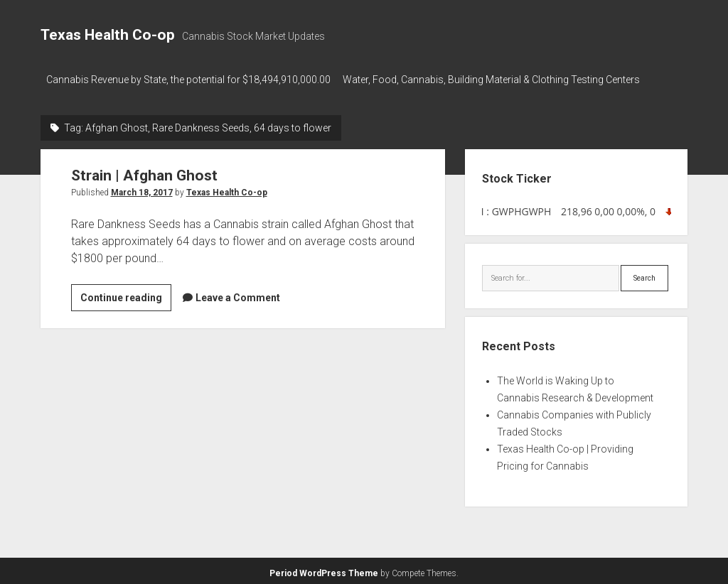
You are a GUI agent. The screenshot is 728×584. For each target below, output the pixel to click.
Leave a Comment (238, 293)
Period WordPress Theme (324, 570)
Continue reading (126, 296)
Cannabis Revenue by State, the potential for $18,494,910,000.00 (188, 80)
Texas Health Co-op (108, 35)
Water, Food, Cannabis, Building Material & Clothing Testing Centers (498, 80)
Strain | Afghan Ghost (144, 171)
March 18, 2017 (142, 188)
